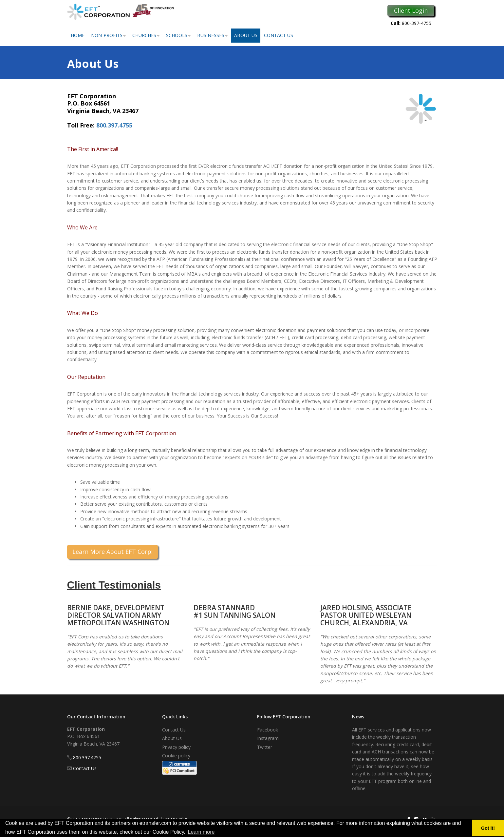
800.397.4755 (114, 125)
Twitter (265, 747)
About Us (246, 35)
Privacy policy (176, 747)
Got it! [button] (488, 828)
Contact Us (279, 35)
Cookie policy (176, 756)
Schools (178, 35)
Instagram (268, 738)
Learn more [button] (201, 832)
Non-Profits (108, 35)
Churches (146, 35)
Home (78, 35)
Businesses (212, 35)
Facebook (268, 730)
